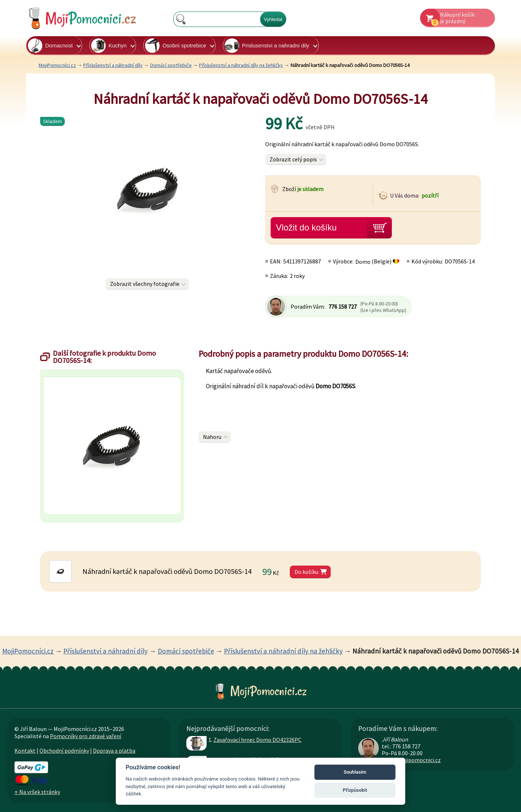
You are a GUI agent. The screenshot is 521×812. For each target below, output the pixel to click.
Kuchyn (109, 46)
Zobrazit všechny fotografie (145, 284)
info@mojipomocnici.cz (411, 760)
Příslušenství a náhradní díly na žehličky (241, 65)
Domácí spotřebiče (171, 65)
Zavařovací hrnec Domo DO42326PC (257, 740)
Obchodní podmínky (64, 750)
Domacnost (50, 46)
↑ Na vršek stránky (37, 792)
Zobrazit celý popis (293, 159)
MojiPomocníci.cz (57, 65)
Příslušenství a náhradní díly (113, 65)
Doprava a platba (114, 750)
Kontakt (25, 750)
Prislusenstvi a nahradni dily (267, 46)
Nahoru (212, 437)
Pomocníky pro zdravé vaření (86, 736)
